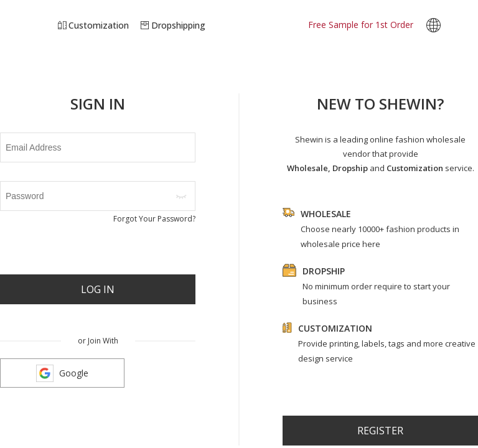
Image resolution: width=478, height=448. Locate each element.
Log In (98, 289)
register (380, 431)
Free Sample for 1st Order (361, 25)
